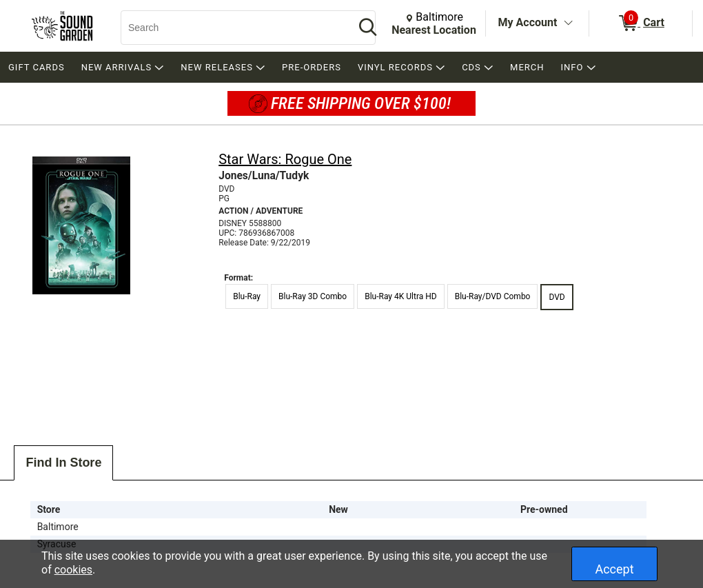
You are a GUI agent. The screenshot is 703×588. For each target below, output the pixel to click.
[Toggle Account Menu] (568, 23)
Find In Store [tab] (63, 463)
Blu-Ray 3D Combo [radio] (313, 296)
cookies (73, 570)
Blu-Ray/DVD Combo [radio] (493, 296)
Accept (614, 569)
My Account (528, 22)
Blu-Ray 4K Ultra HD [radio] (400, 296)
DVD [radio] (557, 297)
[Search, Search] (231, 28)
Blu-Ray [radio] (247, 296)
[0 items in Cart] (641, 23)
